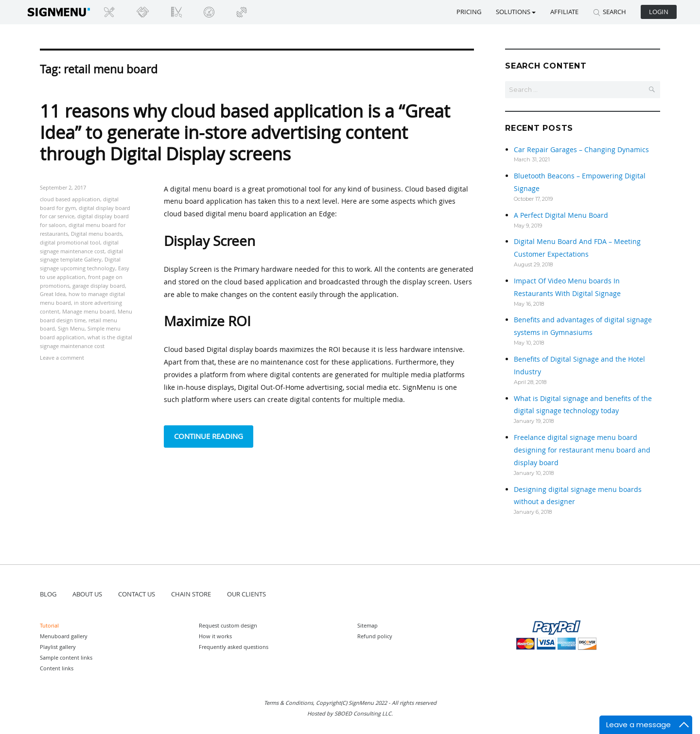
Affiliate (564, 12)
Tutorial (49, 625)
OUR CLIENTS (246, 594)
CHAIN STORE (191, 594)
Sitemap (367, 625)
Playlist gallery (58, 647)
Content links (57, 668)
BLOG (48, 594)
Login (659, 12)
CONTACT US (137, 594)
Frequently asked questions (234, 647)
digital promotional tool (70, 242)
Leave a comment (62, 358)
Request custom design (228, 625)
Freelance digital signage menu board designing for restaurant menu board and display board (582, 450)
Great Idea (53, 294)
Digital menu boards (96, 234)
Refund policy (375, 636)
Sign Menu (71, 328)
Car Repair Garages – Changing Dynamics (581, 149)
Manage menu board (88, 311)
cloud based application (70, 199)
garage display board (99, 286)
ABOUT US (87, 594)
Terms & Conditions (289, 703)
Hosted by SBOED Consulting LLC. (350, 713)
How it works (215, 636)
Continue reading (214, 435)
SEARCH (610, 12)
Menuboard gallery (64, 636)
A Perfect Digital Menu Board (561, 215)
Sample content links (66, 657)
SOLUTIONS (516, 12)
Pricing (469, 12)
